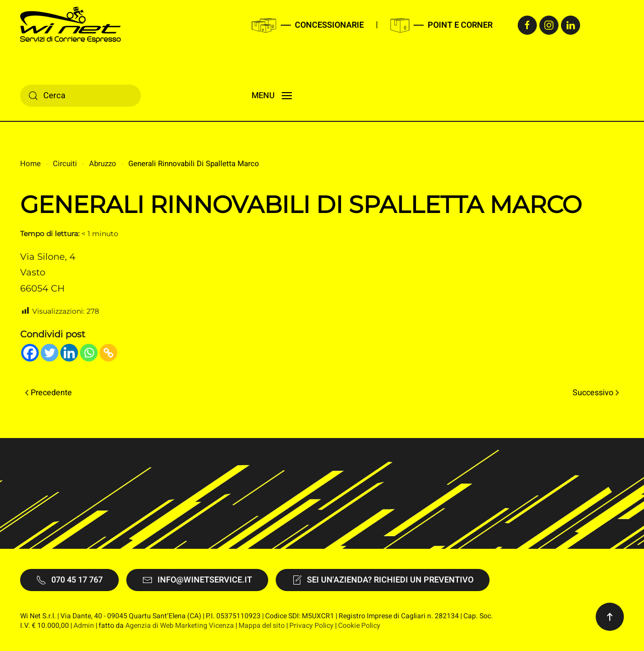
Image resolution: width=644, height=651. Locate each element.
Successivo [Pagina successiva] (596, 393)
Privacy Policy (311, 626)
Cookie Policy (359, 626)
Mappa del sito (262, 626)
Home (30, 164)
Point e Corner (460, 25)
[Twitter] (50, 353)
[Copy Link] (108, 353)
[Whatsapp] (89, 353)
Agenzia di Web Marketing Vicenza (180, 626)
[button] (272, 96)
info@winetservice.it (197, 580)
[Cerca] (80, 96)
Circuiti (65, 164)
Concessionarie (329, 25)
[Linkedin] (69, 353)
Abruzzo (103, 164)
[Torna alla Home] (70, 25)
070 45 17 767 (69, 580)
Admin (84, 626)
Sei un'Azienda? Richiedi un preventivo (383, 580)
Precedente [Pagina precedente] (49, 393)
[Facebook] (30, 353)
